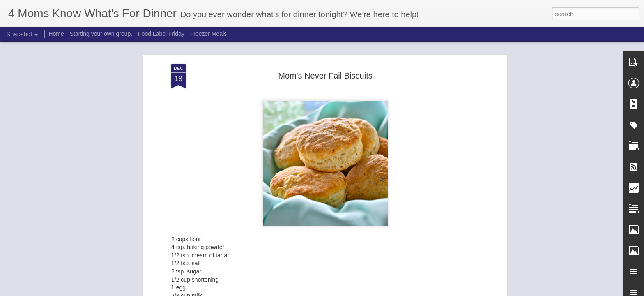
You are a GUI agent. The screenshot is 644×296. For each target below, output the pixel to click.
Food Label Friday (161, 34)
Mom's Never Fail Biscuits (325, 63)
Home (56, 34)
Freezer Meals (208, 34)
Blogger (348, 291)
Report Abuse (372, 291)
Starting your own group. (101, 34)
